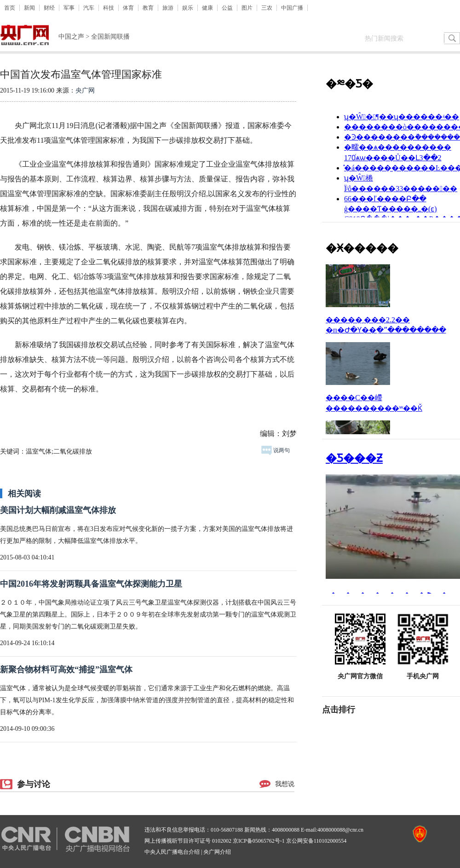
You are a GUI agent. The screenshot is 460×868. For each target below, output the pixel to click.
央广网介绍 (217, 852)
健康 (207, 8)
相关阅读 (24, 494)
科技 (109, 8)
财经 (49, 8)
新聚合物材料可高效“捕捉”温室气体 (66, 670)
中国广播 (292, 8)
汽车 (89, 8)
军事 (69, 8)
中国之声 (71, 37)
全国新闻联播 (110, 37)
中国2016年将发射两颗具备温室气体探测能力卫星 (91, 584)
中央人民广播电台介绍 (172, 852)
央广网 (85, 90)
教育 (148, 8)
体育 (128, 8)
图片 (247, 8)
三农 (267, 8)
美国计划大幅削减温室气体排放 (58, 510)
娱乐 (188, 8)
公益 (227, 8)
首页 (10, 8)
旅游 (168, 8)
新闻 (29, 8)
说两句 (276, 450)
